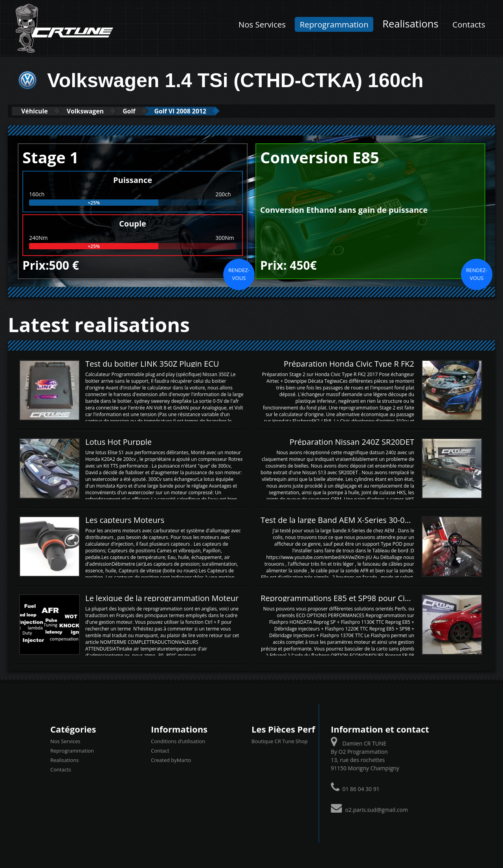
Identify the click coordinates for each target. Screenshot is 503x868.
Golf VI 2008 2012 (204, 111)
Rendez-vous (239, 274)
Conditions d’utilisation (178, 741)
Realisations (410, 24)
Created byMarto (171, 760)
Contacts (469, 24)
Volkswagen (96, 111)
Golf (146, 111)
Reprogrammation (334, 24)
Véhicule (38, 111)
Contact (160, 751)
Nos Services (262, 24)
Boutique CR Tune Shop (280, 741)
